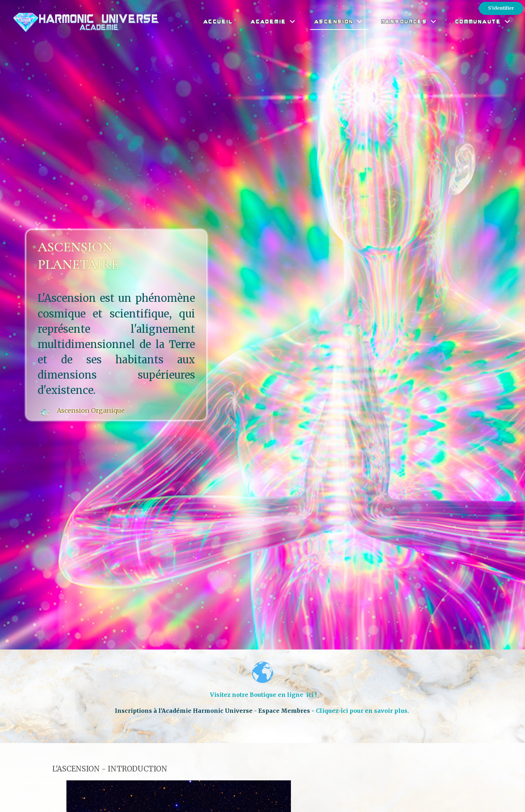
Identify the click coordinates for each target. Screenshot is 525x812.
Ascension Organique (91, 411)
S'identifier (501, 8)
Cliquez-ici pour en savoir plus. (363, 711)
